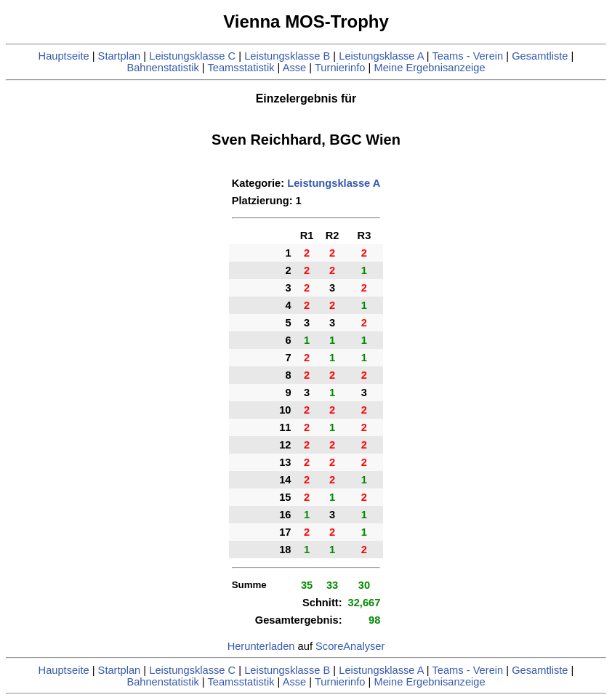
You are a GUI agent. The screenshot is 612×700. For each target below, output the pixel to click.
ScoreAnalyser (350, 646)
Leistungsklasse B (287, 56)
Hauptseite (64, 56)
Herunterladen (261, 646)
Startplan (120, 56)
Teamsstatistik (241, 68)
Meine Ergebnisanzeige (429, 68)
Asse (295, 68)
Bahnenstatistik (162, 68)
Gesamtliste (540, 56)
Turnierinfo (340, 68)
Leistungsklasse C (192, 56)
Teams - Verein (467, 56)
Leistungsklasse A (381, 56)
